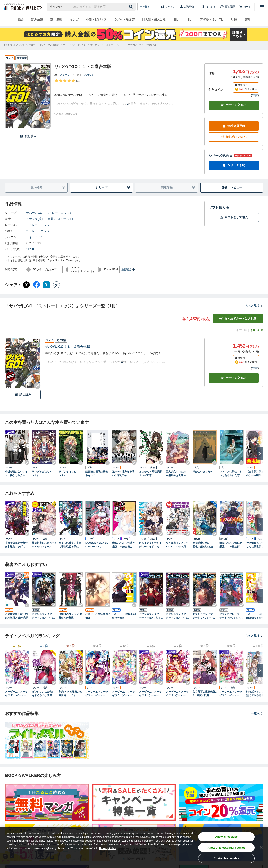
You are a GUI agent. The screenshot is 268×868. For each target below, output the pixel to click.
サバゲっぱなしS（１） (41, 473)
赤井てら (89, 75)
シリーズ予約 (220, 156)
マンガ (74, 19)
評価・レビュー (232, 187)
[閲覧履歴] (227, 7)
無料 (247, 19)
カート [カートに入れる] (234, 378)
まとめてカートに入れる (238, 319)
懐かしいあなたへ (203, 472)
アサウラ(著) (34, 219)
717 (30, 249)
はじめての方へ (234, 137)
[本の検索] (59, 7)
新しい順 (256, 330)
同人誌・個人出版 (154, 19)
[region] (134, 847)
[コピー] (57, 285)
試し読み (28, 136)
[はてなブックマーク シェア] (46, 285)
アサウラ (64, 75)
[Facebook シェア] (36, 285)
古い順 (241, 330)
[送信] (131, 7)
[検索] (131, 7)
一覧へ (257, 713)
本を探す (145, 7)
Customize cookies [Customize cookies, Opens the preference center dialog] (227, 858)
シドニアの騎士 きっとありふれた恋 (231, 473)
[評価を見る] (67, 81)
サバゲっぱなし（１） (67, 473)
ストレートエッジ (38, 225)
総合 (21, 19)
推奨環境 (128, 270)
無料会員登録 (234, 126)
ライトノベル (35, 237)
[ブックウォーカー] (23, 7)
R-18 (234, 19)
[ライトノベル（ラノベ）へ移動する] (75, 45)
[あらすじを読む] (128, 99)
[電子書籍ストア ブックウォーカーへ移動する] (19, 45)
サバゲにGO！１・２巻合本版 (68, 347)
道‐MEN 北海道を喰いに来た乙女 (123, 473)
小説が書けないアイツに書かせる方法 (16, 473)
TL (189, 19)
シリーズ (113, 188)
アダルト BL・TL (211, 19)
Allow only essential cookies (227, 848)
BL (176, 19)
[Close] (261, 847)
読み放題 (37, 19)
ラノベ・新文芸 (124, 19)
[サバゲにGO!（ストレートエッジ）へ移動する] (107, 45)
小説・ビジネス (96, 19)
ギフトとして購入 (234, 217)
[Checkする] (48, 126)
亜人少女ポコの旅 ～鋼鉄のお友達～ (177, 473)
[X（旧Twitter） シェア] (26, 285)
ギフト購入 (219, 208)
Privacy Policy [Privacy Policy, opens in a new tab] (108, 848)
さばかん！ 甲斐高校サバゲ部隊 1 (151, 473)
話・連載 (56, 19)
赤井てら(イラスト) (60, 219)
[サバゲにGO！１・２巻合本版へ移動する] (142, 45)
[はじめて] (209, 7)
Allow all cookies (226, 837)
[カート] (245, 7)
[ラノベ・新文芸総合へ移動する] (49, 45)
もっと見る (254, 306)
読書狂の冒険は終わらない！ (97, 473)
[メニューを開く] (262, 7)
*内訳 (255, 95)
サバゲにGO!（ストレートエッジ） (49, 213)
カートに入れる (234, 105)
